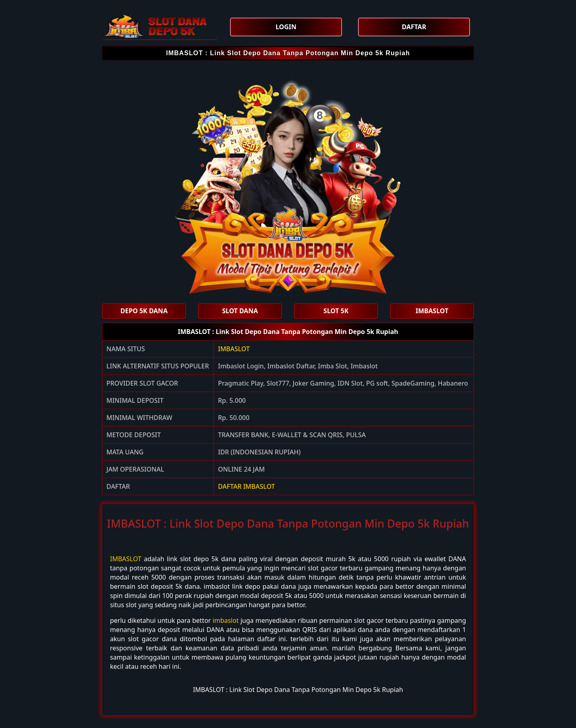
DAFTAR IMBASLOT (246, 486)
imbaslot (226, 620)
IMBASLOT (234, 349)
